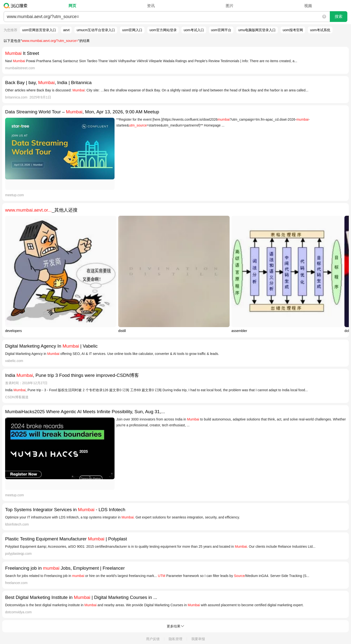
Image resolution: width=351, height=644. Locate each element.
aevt (66, 30)
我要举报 (198, 639)
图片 (230, 6)
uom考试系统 (320, 30)
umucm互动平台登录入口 (96, 30)
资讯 (151, 6)
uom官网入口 (132, 30)
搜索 (339, 16)
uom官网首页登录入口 (39, 30)
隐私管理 (175, 639)
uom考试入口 (194, 30)
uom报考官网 (293, 30)
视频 (308, 6)
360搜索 (17, 6)
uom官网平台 (221, 30)
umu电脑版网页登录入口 (257, 30)
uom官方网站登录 (163, 30)
